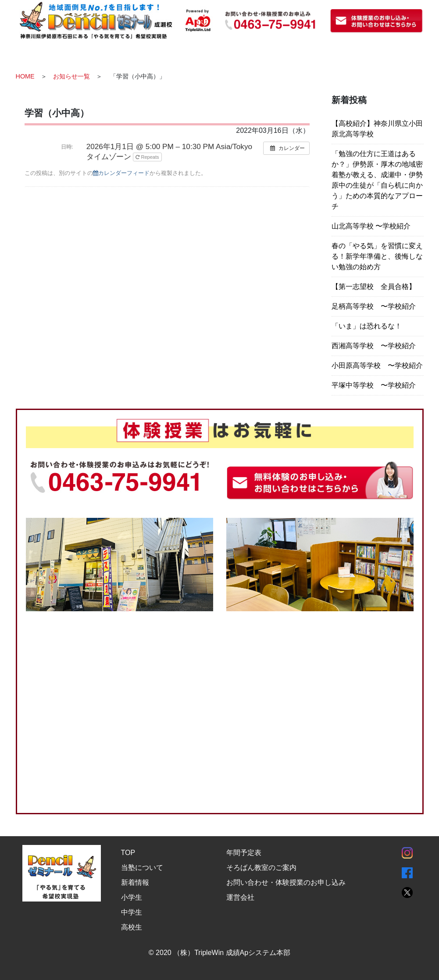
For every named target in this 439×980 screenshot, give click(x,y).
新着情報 (135, 882)
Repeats (148, 157)
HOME (25, 76)
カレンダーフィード (121, 173)
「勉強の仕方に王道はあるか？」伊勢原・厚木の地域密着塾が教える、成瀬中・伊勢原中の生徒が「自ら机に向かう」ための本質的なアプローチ (377, 180)
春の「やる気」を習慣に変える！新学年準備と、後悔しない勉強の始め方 (377, 256)
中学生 (132, 912)
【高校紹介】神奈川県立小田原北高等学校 (377, 129)
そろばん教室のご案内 (261, 867)
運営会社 (240, 897)
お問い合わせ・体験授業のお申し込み (286, 882)
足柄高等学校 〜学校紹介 (374, 306)
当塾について (142, 867)
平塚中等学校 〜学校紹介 (374, 385)
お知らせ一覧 (71, 76)
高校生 (132, 927)
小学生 (132, 897)
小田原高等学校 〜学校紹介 (377, 365)
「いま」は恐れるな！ (367, 326)
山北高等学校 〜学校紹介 (371, 226)
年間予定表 (244, 852)
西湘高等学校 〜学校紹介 (374, 346)
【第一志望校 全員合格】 (374, 287)
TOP (128, 852)
